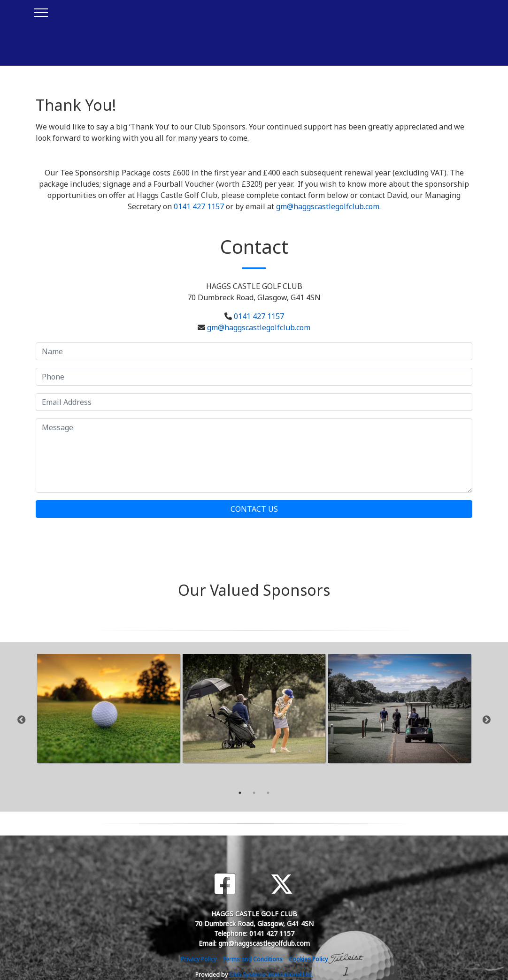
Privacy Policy (199, 959)
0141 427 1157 (199, 206)
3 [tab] (268, 793)
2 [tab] (254, 793)
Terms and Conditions (253, 959)
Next (486, 720)
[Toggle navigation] (41, 11)
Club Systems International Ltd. (271, 975)
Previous (22, 720)
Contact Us (254, 509)
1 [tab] (240, 793)
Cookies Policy (308, 959)
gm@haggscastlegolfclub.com (328, 206)
